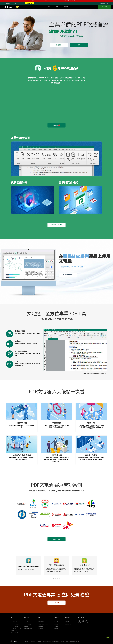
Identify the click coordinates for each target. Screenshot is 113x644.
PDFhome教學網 (28, 625)
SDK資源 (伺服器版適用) (43, 625)
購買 (15, 3)
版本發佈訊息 (40, 629)
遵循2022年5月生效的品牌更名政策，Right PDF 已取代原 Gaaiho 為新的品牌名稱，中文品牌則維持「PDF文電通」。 (57, 1)
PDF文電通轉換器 (15, 623)
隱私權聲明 (33, 641)
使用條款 (27, 641)
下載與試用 (8, 3)
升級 (21, 3)
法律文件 (56, 629)
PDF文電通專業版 (68, 275)
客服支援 (67, 623)
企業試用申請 (30, 3)
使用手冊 (26, 627)
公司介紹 (56, 621)
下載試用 (56, 603)
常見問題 (26, 621)
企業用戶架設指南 (28, 629)
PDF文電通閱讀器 (15, 627)
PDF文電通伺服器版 (15, 625)
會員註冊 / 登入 (104, 3)
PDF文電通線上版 (15, 632)
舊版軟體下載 (40, 627)
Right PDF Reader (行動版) (16, 629)
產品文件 (39, 623)
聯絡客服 (26, 623)
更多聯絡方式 (68, 625)
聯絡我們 (104, 7)
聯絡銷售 (67, 621)
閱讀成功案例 (56, 539)
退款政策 (39, 641)
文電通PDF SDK (14, 631)
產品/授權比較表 (41, 621)
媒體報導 (56, 625)
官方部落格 (56, 623)
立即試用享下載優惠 (56, 225)
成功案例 (56, 627)
